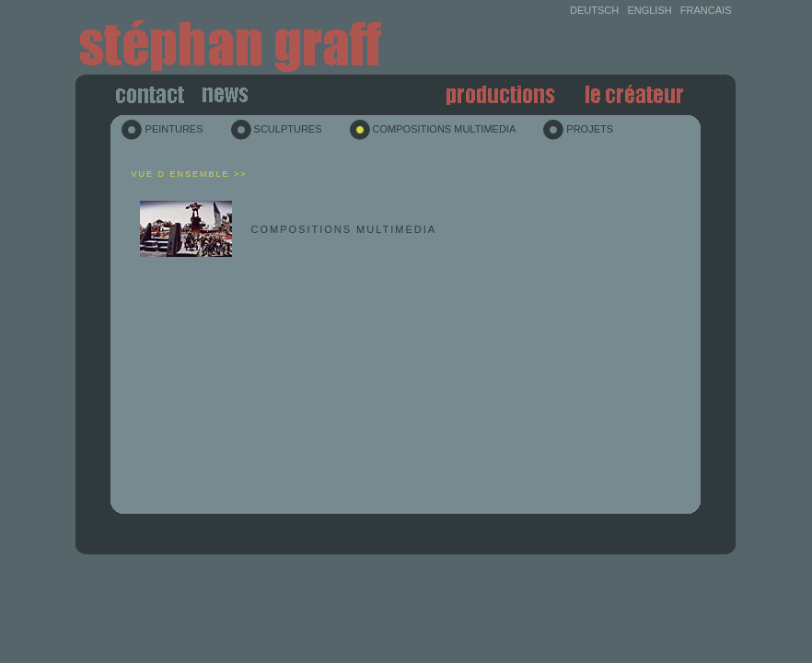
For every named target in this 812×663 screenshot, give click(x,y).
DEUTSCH (594, 10)
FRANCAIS (706, 10)
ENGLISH (649, 10)
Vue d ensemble (180, 174)
